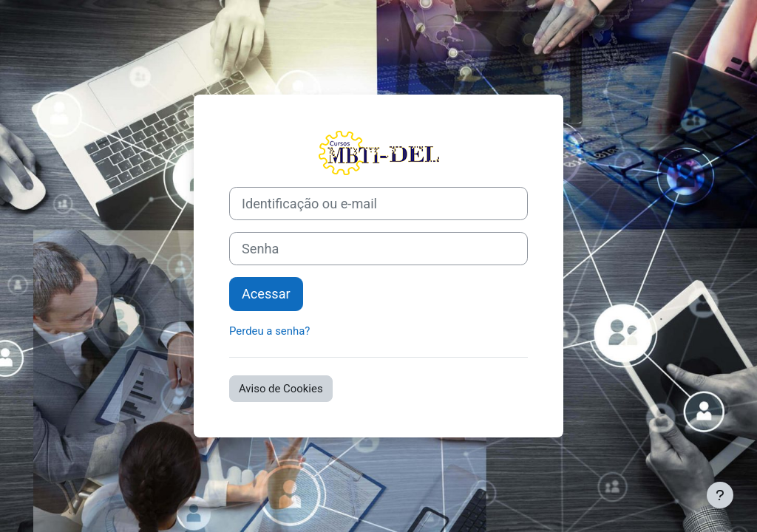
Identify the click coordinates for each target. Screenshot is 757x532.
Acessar (266, 294)
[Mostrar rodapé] (720, 495)
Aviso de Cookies (281, 389)
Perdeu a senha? (269, 331)
